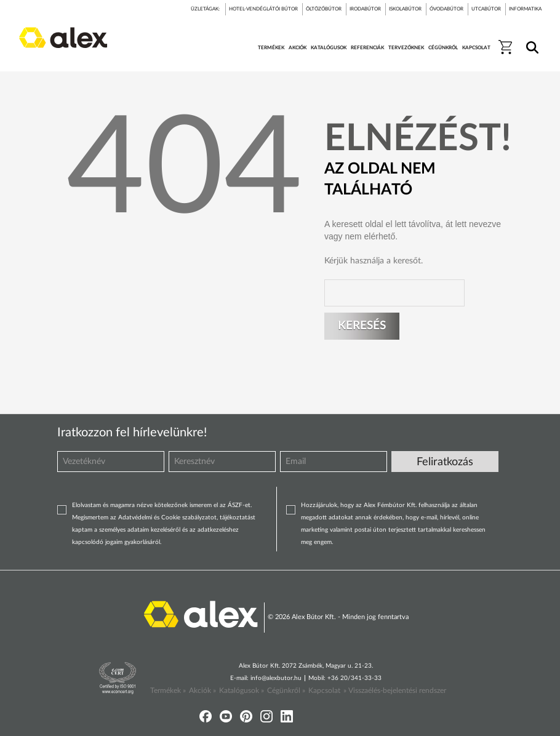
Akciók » (202, 690)
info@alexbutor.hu (276, 678)
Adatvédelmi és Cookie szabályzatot (167, 518)
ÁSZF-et (239, 505)
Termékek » (168, 690)
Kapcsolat (324, 690)
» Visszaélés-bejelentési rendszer (395, 690)
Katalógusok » (242, 690)
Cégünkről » (286, 690)
